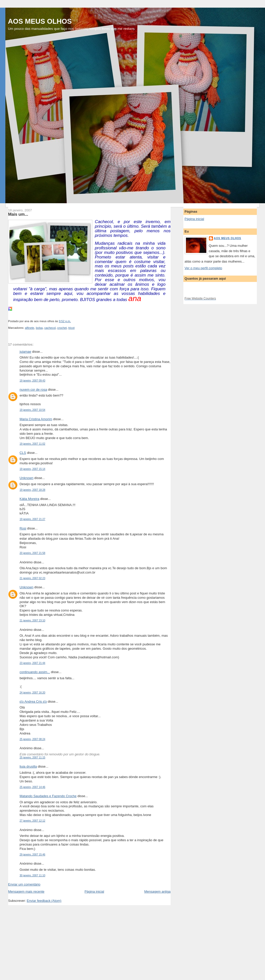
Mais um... (18, 214)
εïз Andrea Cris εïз (33, 702)
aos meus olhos (228, 238)
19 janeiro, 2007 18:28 (33, 490)
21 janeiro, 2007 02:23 (33, 578)
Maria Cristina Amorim (36, 419)
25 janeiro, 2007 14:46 (33, 787)
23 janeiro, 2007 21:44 (33, 663)
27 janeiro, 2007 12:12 (33, 821)
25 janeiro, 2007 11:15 (33, 758)
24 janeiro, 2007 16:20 (33, 693)
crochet (62, 328)
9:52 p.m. (65, 321)
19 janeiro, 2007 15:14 (33, 469)
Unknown (27, 478)
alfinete (30, 328)
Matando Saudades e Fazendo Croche (48, 796)
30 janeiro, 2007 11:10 (33, 875)
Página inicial (94, 891)
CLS (23, 453)
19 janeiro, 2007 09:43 (33, 381)
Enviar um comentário (24, 884)
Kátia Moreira (29, 499)
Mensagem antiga (157, 891)
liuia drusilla (28, 766)
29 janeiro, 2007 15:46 (33, 855)
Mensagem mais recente (26, 891)
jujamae (26, 352)
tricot (71, 328)
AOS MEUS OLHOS (40, 21)
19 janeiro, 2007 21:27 (33, 519)
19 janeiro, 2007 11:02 (33, 444)
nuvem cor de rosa (33, 390)
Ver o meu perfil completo (203, 268)
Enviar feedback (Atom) (44, 901)
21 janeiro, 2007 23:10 (33, 621)
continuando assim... (35, 672)
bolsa (39, 328)
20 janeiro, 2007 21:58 (33, 553)
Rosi (23, 528)
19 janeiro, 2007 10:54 (33, 410)
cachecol (50, 328)
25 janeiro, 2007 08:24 (33, 739)
